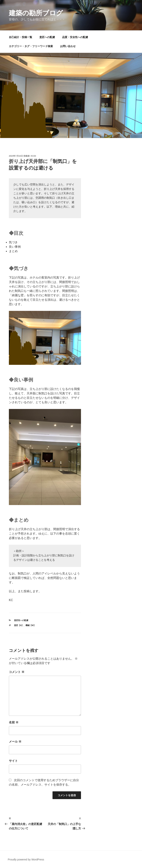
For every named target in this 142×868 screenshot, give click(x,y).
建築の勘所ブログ (36, 13)
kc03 (33, 156)
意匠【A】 (19, 625)
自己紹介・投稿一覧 (21, 37)
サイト (13, 761)
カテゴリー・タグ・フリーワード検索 (31, 46)
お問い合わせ (68, 46)
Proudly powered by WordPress (26, 860)
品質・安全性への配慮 (75, 37)
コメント (17, 672)
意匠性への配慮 (21, 620)
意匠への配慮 (47, 37)
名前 (14, 722)
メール (15, 742)
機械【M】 (30, 625)
